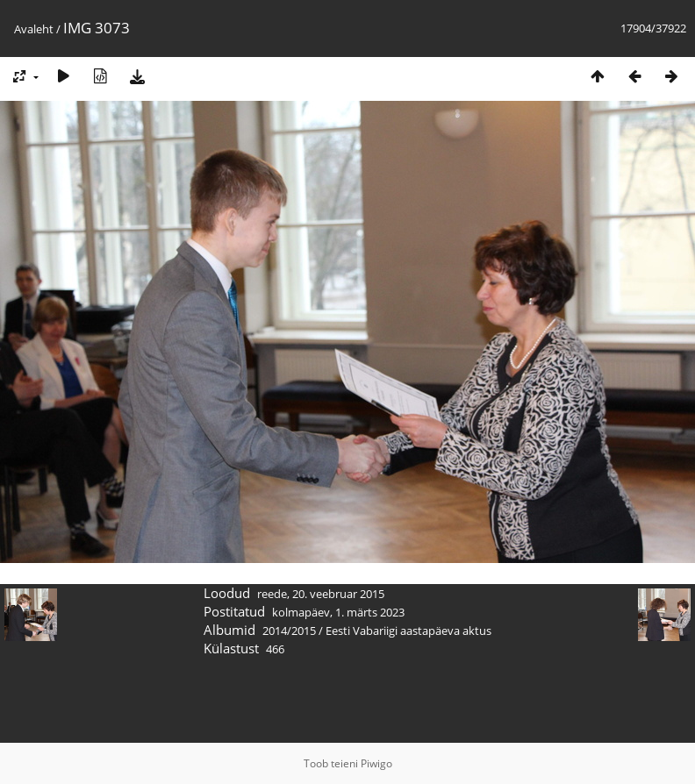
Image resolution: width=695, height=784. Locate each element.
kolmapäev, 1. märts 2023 (338, 612)
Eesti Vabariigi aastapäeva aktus (408, 631)
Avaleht (34, 29)
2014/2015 (289, 631)
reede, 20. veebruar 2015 (321, 594)
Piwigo (376, 763)
